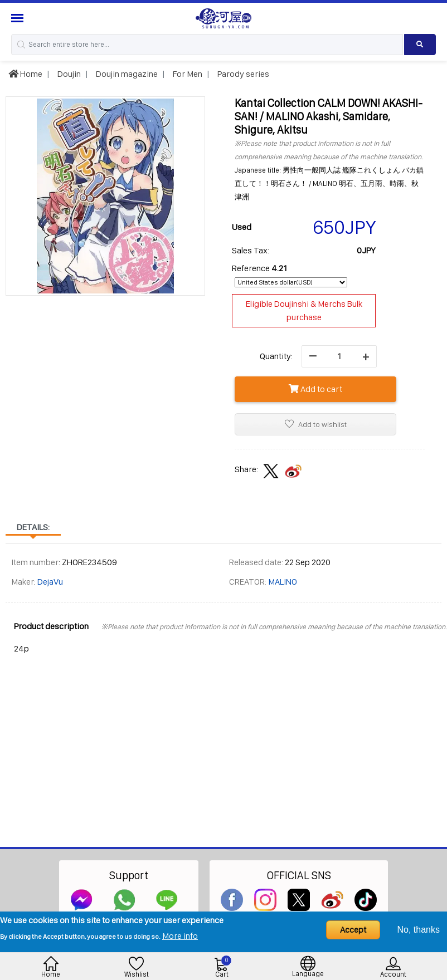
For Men (187, 74)
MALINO (283, 582)
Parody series (242, 74)
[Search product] (420, 45)
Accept (353, 930)
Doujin (68, 74)
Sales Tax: (251, 250)
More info (180, 936)
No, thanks (419, 930)
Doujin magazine (126, 74)
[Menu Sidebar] (19, 18)
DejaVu (50, 582)
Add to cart (315, 389)
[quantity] (339, 356)
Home (25, 74)
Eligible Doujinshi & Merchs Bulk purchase (304, 310)
